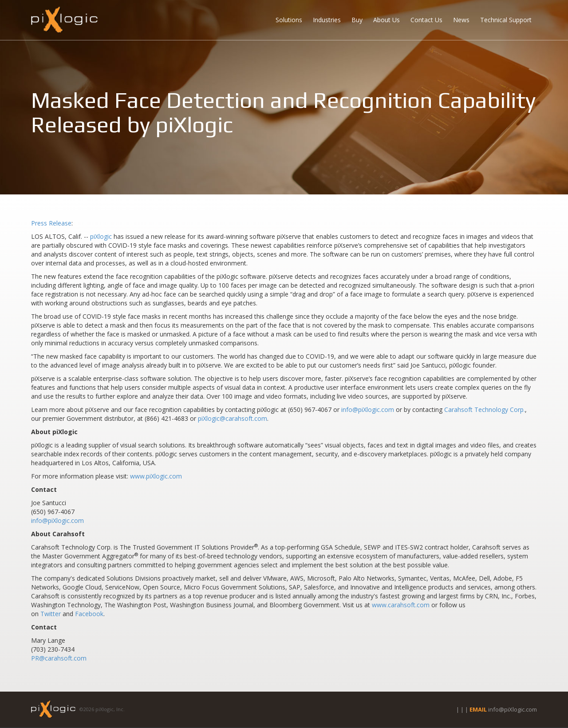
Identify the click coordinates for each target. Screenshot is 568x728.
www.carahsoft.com (401, 605)
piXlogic (101, 236)
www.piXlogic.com (156, 476)
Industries (327, 20)
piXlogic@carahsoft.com (233, 418)
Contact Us (426, 20)
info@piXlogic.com (368, 409)
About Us (387, 20)
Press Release (51, 223)
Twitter (51, 614)
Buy (357, 20)
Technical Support (506, 20)
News (461, 20)
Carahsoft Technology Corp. (485, 409)
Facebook (89, 614)
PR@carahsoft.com (59, 658)
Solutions (289, 20)
